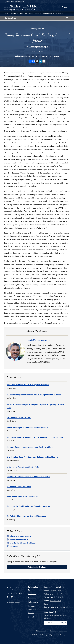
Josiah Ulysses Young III (39, 47)
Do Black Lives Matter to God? (19, 418)
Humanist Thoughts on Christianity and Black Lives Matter (30, 447)
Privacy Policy (63, 631)
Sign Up (64, 623)
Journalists (32, 598)
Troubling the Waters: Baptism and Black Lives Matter (28, 477)
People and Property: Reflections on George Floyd (27, 427)
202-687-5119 (55, 601)
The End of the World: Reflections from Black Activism (28, 506)
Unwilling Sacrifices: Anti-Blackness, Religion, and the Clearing (32, 457)
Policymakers (33, 602)
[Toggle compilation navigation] (67, 18)
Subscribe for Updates (37, 567)
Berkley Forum (11, 18)
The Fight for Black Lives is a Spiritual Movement (26, 516)
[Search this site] (65, 7)
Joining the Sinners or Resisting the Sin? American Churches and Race (35, 437)
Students (31, 617)
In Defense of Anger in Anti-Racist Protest (23, 467)
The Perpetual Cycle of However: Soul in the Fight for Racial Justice (34, 394)
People (21, 13)
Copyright (53, 631)
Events (26, 13)
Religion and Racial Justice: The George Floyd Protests (37, 56)
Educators (32, 594)
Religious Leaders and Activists (33, 609)
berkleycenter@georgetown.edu (56, 607)
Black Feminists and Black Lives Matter (22, 496)
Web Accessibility (42, 631)
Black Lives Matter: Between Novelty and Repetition (28, 385)
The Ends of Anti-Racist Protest (19, 487)
